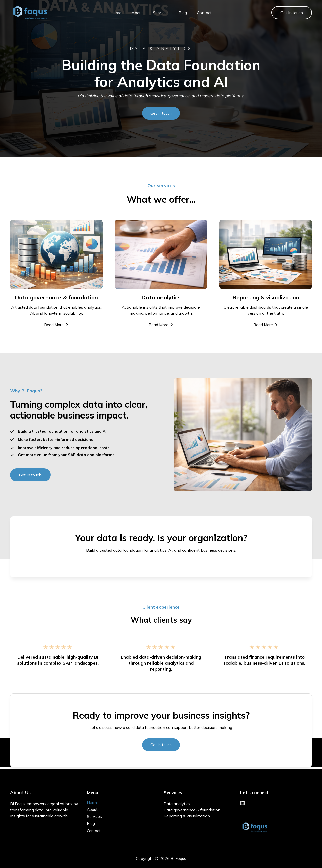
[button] (292, 13)
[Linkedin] (243, 802)
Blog (178, 13)
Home (111, 13)
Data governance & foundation (192, 809)
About (132, 13)
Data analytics (177, 803)
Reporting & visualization (187, 815)
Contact (199, 13)
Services (156, 13)
